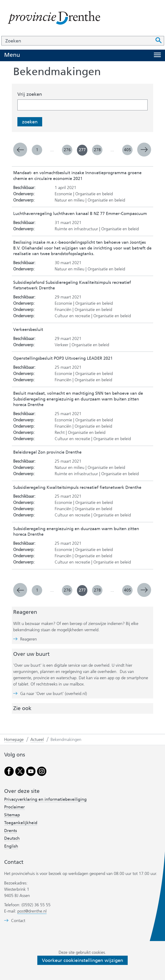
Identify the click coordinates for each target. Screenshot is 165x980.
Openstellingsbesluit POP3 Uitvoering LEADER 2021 (63, 358)
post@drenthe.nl (32, 911)
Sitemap (12, 815)
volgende (144, 150)
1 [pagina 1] (37, 150)
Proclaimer (14, 807)
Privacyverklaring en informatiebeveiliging (45, 799)
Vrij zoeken (30, 94)
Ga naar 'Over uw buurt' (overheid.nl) (54, 694)
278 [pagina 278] (97, 150)
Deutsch (12, 838)
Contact (18, 921)
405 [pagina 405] (127, 150)
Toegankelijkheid (21, 823)
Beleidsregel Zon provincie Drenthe (47, 452)
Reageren (29, 639)
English (11, 846)
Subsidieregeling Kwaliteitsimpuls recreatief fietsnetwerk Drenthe (77, 488)
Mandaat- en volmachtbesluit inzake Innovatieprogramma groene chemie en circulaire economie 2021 (77, 176)
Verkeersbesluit (28, 330)
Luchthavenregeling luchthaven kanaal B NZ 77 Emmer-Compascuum (80, 214)
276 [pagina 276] (67, 150)
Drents (11, 831)
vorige (20, 150)
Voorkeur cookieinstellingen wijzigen (82, 960)
